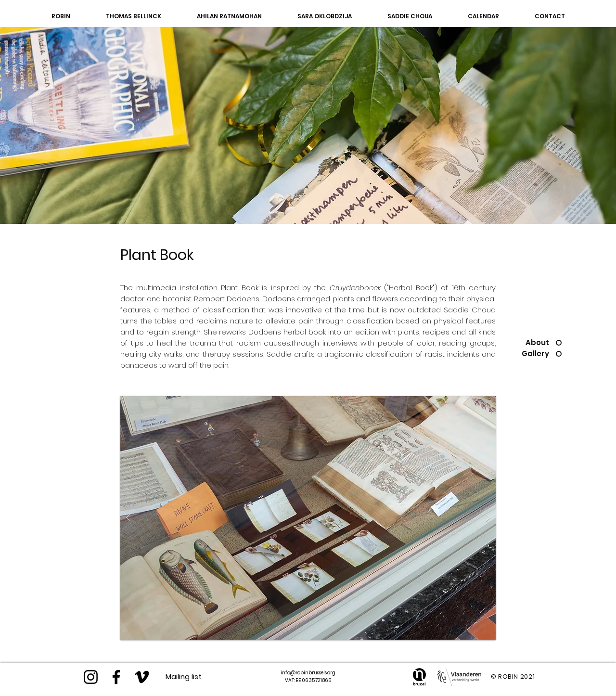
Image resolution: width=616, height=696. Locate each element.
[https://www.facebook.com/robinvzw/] (116, 677)
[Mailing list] (184, 677)
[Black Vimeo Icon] (142, 677)
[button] (308, 518)
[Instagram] (91, 677)
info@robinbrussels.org (308, 673)
